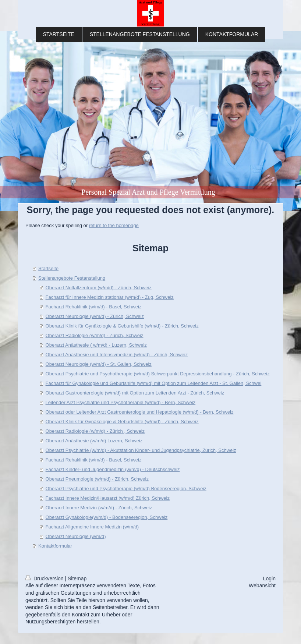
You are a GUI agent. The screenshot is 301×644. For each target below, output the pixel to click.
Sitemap (77, 578)
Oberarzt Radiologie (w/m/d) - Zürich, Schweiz (95, 335)
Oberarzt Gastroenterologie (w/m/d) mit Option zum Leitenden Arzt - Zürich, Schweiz (135, 393)
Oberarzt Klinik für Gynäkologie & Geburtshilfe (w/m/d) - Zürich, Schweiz (122, 326)
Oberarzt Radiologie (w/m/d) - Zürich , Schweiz (95, 431)
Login (269, 578)
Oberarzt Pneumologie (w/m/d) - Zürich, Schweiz (97, 479)
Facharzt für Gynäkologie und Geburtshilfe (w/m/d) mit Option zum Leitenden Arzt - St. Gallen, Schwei (154, 383)
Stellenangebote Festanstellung (72, 278)
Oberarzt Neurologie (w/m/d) (76, 536)
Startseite (48, 268)
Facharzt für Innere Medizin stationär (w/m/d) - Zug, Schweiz (110, 297)
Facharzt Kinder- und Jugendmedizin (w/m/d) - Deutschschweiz (113, 469)
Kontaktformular (55, 546)
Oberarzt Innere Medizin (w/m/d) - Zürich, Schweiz (99, 508)
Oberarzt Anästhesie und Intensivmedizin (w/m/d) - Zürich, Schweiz (117, 355)
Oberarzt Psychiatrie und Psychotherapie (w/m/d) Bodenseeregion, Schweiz (126, 489)
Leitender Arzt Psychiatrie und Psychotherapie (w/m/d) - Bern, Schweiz (121, 402)
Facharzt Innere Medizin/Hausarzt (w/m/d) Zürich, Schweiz (108, 498)
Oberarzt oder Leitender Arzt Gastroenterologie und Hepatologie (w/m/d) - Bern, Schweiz (140, 412)
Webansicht (262, 585)
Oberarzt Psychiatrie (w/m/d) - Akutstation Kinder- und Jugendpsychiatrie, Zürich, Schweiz (141, 450)
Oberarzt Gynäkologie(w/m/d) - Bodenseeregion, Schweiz (107, 517)
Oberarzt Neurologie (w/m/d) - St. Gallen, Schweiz (99, 364)
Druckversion (45, 578)
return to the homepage (114, 225)
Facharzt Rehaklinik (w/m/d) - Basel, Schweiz (94, 307)
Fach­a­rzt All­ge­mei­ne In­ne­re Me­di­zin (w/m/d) (92, 527)
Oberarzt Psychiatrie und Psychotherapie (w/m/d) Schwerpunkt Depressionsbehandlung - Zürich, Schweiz (158, 374)
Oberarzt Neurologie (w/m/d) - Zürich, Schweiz (95, 316)
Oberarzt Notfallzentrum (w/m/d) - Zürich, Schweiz (99, 288)
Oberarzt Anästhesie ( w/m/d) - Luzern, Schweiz (96, 345)
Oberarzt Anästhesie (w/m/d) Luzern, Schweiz (94, 441)
